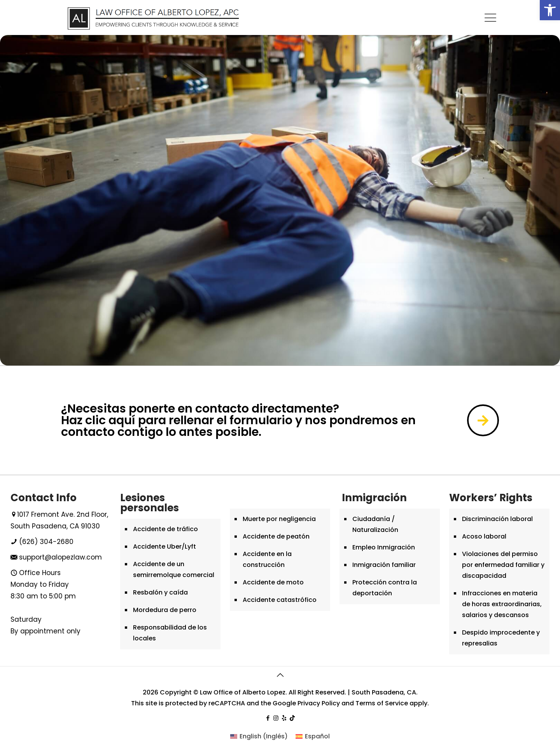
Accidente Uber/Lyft (164, 547)
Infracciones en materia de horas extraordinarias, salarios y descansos (502, 604)
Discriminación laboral (497, 519)
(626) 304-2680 (46, 542)
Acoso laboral (484, 536)
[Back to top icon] (280, 675)
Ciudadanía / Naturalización (375, 524)
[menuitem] (259, 736)
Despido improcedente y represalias (501, 638)
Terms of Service (382, 703)
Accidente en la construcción (267, 559)
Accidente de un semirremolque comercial (174, 569)
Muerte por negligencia (279, 519)
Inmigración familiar (384, 565)
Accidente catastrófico (280, 600)
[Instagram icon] (276, 718)
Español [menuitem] (317, 736)
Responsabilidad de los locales (170, 633)
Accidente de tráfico (165, 529)
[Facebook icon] (268, 718)
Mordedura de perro (165, 610)
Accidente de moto (273, 582)
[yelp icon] (284, 718)
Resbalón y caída (160, 592)
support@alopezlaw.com (60, 557)
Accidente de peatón (276, 536)
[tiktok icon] (292, 718)
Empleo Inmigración (384, 547)
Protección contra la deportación (385, 588)
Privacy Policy (319, 703)
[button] (550, 10)
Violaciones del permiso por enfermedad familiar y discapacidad (503, 565)
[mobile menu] (490, 18)
